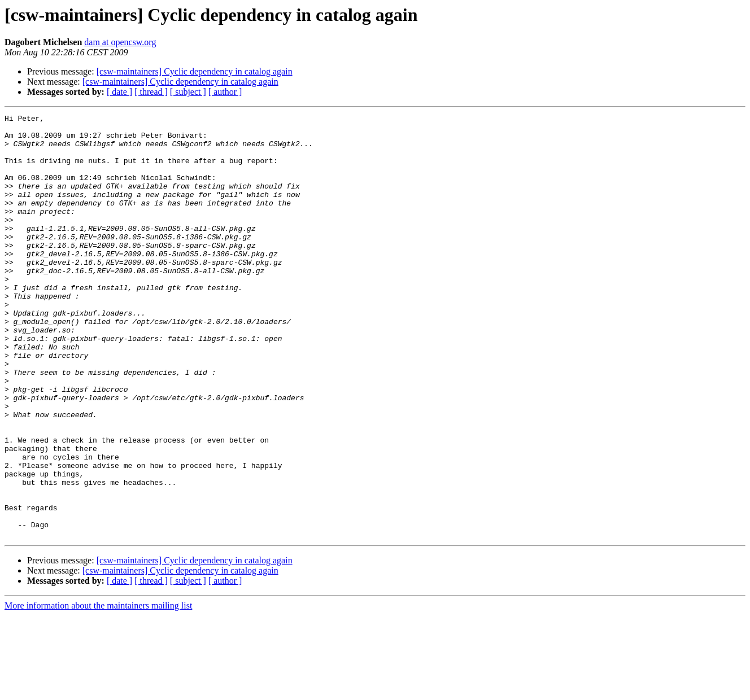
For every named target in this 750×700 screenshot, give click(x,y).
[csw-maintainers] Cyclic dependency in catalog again (195, 71)
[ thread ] (151, 92)
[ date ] (119, 92)
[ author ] (225, 92)
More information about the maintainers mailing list (98, 690)
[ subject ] (188, 92)
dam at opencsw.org (120, 42)
